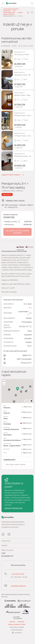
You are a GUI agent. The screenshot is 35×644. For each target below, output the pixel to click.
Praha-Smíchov (9, 14)
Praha (20, 13)
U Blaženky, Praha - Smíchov (15, 201)
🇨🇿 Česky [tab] (20, 247)
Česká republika (9, 13)
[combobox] (17, 464)
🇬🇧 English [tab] (29, 247)
